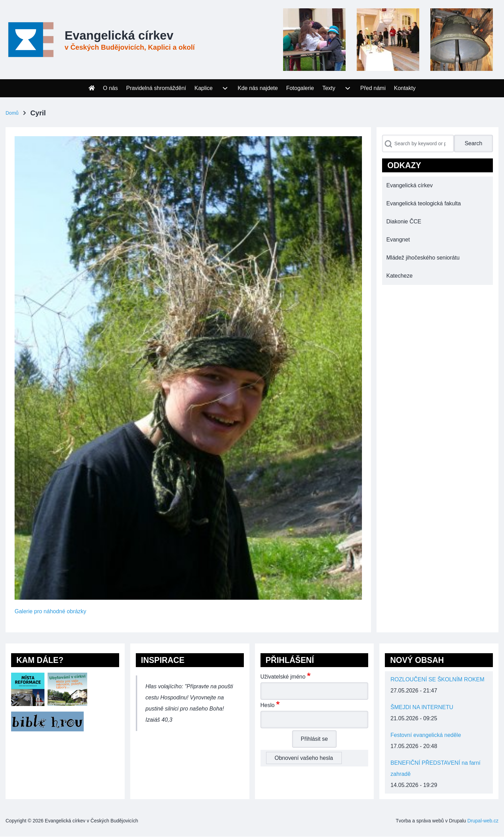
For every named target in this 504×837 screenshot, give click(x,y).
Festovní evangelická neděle (426, 735)
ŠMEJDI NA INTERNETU (422, 707)
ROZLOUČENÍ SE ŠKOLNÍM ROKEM (437, 679)
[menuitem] (92, 88)
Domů (12, 113)
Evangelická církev (119, 35)
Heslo (268, 705)
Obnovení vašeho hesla (304, 758)
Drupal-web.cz (483, 821)
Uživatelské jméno (283, 677)
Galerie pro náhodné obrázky (50, 611)
